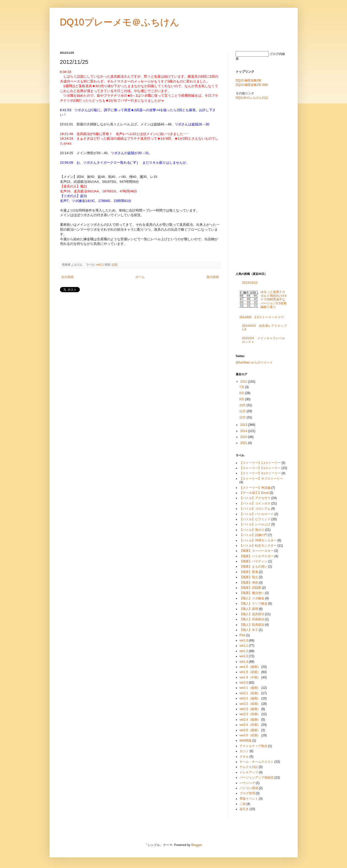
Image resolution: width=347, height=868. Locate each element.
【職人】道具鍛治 (252, 614)
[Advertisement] (120, 309)
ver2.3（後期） (250, 709)
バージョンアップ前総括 (257, 778)
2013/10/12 (250, 283)
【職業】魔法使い (252, 593)
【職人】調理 (249, 609)
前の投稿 (213, 277)
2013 (244, 425)
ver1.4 (244, 662)
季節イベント (249, 799)
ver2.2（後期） (250, 698)
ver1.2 (244, 651)
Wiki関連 (246, 741)
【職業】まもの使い (253, 567)
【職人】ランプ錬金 (253, 603)
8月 (242, 393)
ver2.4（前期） (250, 725)
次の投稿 (67, 277)
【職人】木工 (249, 630)
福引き (244, 809)
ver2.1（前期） (250, 693)
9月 (242, 399)
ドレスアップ (249, 772)
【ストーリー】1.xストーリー (260, 463)
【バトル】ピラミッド (255, 519)
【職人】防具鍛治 (252, 625)
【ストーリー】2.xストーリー (260, 468)
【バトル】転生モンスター (258, 546)
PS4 (242, 635)
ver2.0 (244, 683)
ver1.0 (244, 640)
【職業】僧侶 (249, 583)
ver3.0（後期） (250, 730)
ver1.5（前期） (250, 672)
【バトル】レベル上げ (255, 524)
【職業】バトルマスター (257, 556)
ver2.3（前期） (250, 714)
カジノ (244, 751)
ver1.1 (100, 265)
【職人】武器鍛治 (252, 619)
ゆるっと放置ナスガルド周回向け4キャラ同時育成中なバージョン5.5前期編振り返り (274, 299)
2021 (244, 443)
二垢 (243, 804)
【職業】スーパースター (257, 551)
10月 (243, 405)
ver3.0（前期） (250, 735)
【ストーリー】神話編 (255, 488)
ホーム (140, 277)
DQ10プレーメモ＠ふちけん (120, 22)
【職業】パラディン (253, 561)
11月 (243, 411)
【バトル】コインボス (255, 503)
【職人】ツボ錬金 (252, 598)
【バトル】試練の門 (253, 535)
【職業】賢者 (249, 572)
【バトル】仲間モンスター (258, 540)
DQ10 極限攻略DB (248, 80)
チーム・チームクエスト (257, 762)
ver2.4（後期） (250, 720)
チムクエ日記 (249, 767)
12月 (243, 417)
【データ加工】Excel (254, 493)
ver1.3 (244, 656)
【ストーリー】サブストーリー (261, 479)
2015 (244, 437)
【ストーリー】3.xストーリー (260, 473)
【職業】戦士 (249, 577)
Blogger (196, 845)
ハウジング (247, 783)
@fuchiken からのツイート (254, 363)
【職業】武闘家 (250, 588)
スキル (244, 757)
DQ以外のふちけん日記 (252, 98)
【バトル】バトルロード (257, 514)
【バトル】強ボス (252, 530)
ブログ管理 (247, 793)
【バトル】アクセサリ (255, 498)
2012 (244, 382)
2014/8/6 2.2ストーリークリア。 (263, 317)
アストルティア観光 (253, 746)
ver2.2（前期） (250, 704)
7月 (242, 387)
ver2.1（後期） (250, 688)
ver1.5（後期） (250, 667)
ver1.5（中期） (250, 677)
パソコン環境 (249, 788)
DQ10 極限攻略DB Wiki (252, 85)
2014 (244, 431)
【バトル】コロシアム (255, 509)
